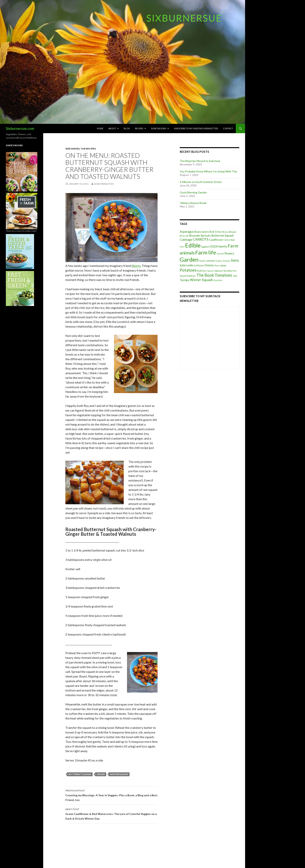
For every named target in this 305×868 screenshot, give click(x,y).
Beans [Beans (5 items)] (198, 232)
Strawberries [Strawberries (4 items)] (230, 271)
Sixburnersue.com (20, 128)
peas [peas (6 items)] (223, 265)
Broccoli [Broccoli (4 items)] (184, 236)
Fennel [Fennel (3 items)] (220, 254)
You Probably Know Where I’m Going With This (209, 171)
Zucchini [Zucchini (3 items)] (218, 280)
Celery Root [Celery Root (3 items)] (229, 240)
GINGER (101, 774)
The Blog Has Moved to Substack (200, 161)
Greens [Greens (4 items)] (227, 261)
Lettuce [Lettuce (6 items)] (199, 265)
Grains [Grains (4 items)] (219, 261)
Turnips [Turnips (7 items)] (184, 280)
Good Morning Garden (193, 192)
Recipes (139, 128)
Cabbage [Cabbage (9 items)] (186, 239)
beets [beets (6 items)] (205, 232)
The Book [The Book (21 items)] (205, 275)
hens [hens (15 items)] (235, 260)
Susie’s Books (159, 128)
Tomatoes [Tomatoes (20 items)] (223, 275)
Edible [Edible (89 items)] (193, 245)
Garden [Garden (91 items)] (189, 259)
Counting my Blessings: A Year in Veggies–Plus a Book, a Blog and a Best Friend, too (111, 795)
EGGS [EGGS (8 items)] (214, 246)
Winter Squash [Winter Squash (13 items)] (201, 280)
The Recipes (88, 149)
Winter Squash (119, 774)
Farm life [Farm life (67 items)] (206, 252)
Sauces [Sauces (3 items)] (211, 271)
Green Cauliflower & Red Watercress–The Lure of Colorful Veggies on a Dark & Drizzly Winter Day (111, 814)
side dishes (72, 149)
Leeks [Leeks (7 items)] (190, 265)
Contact (228, 128)
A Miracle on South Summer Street (201, 182)
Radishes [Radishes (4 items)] (202, 271)
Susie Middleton (104, 184)
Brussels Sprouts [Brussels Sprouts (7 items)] (200, 235)
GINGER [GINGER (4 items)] (210, 261)
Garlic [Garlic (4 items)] (202, 261)
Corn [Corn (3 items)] (182, 247)
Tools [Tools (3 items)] (235, 276)
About (112, 128)
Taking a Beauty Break (193, 203)
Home (100, 128)
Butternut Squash (80, 774)
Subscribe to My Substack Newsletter (196, 128)
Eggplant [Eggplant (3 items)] (205, 247)
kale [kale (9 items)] (183, 265)
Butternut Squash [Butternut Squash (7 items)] (223, 235)
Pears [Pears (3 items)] (217, 265)
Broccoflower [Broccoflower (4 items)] (229, 232)
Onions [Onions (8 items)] (209, 265)
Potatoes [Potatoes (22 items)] (188, 270)
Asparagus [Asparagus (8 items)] (187, 232)
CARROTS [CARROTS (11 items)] (201, 239)
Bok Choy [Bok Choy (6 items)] (216, 232)
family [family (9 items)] (223, 246)
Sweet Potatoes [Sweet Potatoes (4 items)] (188, 276)
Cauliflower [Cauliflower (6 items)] (216, 240)
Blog (127, 128)
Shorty (136, 266)
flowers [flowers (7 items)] (229, 253)
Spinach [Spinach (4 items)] (219, 271)
